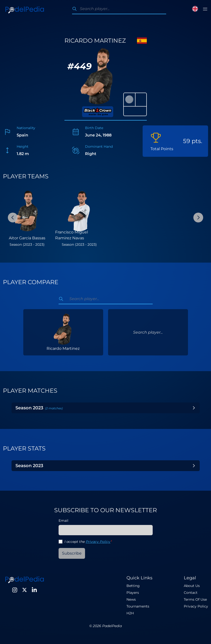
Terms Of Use (195, 599)
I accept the (88, 542)
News (131, 599)
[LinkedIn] (34, 590)
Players (133, 593)
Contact (191, 593)
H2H (130, 613)
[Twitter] (25, 590)
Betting (133, 586)
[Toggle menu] (205, 9)
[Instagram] (15, 590)
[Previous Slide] (13, 218)
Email (63, 521)
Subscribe (72, 553)
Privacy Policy (98, 542)
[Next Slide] (198, 218)
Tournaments (138, 606)
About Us (192, 586)
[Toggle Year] (194, 408)
